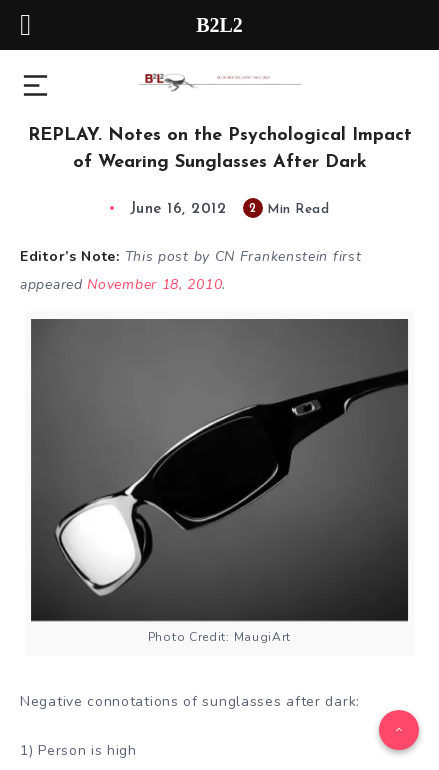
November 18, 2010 (154, 284)
